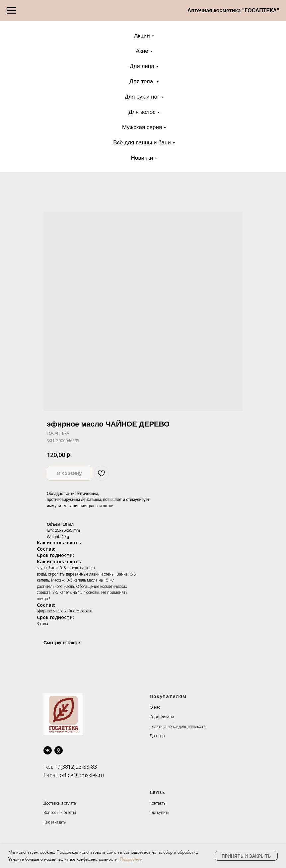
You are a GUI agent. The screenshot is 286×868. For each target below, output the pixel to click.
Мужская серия (142, 127)
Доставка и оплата (60, 803)
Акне (142, 51)
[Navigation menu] (11, 11)
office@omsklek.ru (82, 775)
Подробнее (131, 859)
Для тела (142, 81)
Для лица (142, 66)
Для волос (142, 112)
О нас (155, 707)
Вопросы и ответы (60, 812)
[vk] (48, 750)
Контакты (158, 803)
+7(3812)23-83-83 (76, 767)
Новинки (142, 158)
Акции (142, 36)
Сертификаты (162, 717)
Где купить (159, 812)
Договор (157, 736)
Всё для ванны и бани (142, 143)
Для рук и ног (142, 97)
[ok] (59, 750)
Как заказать (55, 822)
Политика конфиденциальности (178, 726)
